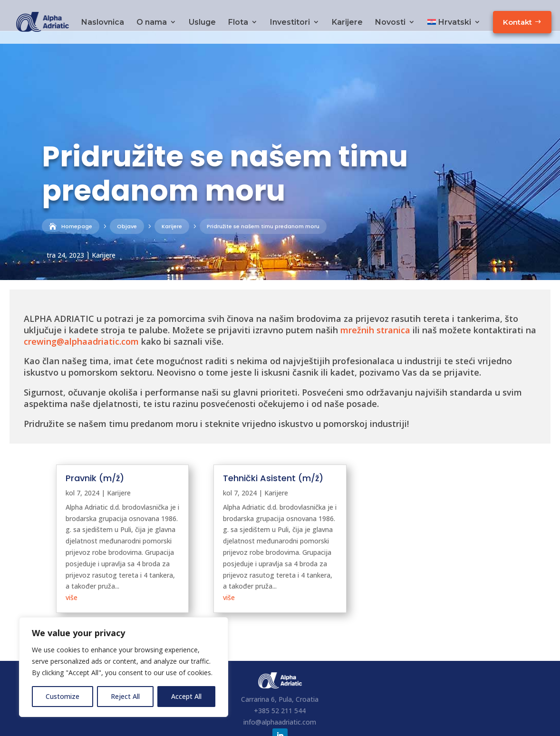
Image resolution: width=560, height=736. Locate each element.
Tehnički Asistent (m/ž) (273, 447)
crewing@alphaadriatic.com (81, 310)
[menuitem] (454, 29)
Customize (63, 696)
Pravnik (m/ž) (95, 447)
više (72, 567)
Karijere (104, 224)
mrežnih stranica (375, 299)
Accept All (186, 696)
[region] (124, 667)
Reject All (125, 696)
